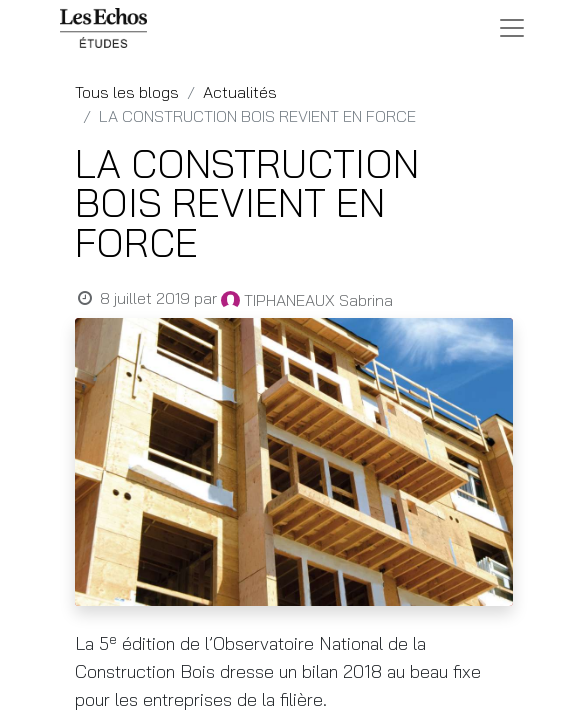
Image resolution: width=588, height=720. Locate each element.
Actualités (240, 92)
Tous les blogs (127, 92)
